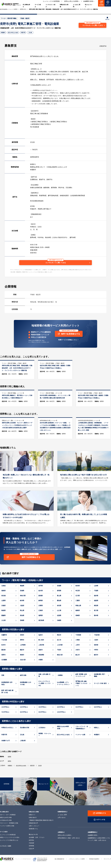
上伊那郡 (23, 650)
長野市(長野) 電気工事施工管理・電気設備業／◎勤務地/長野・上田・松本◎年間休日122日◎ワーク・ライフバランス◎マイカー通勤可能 (63, 9)
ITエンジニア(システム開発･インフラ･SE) (45, 689)
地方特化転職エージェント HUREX (9, 9)
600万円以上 (98, 712)
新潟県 (41, 601)
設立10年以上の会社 (15, 33)
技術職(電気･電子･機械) (100, 680)
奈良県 (59, 611)
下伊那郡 (78, 640)
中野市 (96, 655)
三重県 (78, 606)
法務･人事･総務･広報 (44, 680)
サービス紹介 (4, 837)
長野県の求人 (23, 9)
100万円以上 (5, 712)
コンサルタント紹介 (6, 851)
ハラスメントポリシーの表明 (75, 864)
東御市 (22, 660)
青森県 (22, 591)
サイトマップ (107, 864)
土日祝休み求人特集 (6, 825)
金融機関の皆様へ (89, 2)
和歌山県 (78, 611)
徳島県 (78, 616)
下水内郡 (4, 645)
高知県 (22, 621)
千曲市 (59, 655)
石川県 (78, 601)
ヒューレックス (7, 864)
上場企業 (23, 746)
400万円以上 (61, 712)
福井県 (96, 601)
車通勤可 (4, 33)
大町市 (78, 655)
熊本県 (96, 621)
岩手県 (41, 591)
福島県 (3, 596)
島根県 (3, 616)
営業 (3, 680)
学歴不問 (27, 33)
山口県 (59, 616)
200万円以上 (24, 712)
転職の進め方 (33, 822)
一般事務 (60, 680)
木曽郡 (41, 665)
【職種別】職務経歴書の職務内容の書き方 (41, 825)
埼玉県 (78, 596)
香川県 (96, 616)
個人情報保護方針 (57, 864)
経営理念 (31, 845)
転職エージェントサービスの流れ (10, 842)
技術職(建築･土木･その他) (26, 689)
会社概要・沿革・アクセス (37, 842)
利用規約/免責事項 (93, 864)
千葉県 (96, 596)
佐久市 (59, 645)
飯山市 (78, 660)
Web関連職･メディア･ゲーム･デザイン (63, 689)
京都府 (3, 611)
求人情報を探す (5, 817)
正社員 (35, 33)
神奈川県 (23, 601)
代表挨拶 (31, 848)
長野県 (10, 762)
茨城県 (22, 596)
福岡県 (41, 621)
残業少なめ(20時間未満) (63, 733)
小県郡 (78, 645)
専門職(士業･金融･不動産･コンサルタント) (81, 689)
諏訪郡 (3, 655)
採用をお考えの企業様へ (72, 2)
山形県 (96, 591)
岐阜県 (22, 606)
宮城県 (59, 591)
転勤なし (97, 733)
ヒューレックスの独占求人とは (9, 845)
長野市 (3, 660)
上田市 (78, 650)
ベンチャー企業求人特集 (7, 831)
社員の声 (31, 854)
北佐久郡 (23, 665)
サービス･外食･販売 (100, 689)
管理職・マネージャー (45, 740)
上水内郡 (60, 650)
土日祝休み (42, 733)
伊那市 (22, 640)
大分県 (3, 626)
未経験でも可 (6, 746)
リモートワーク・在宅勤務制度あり (82, 733)
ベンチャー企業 (80, 740)
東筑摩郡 (41, 660)
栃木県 (41, 596)
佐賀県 (59, 621)
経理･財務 (23, 680)
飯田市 (96, 660)
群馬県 (59, 596)
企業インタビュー (34, 831)
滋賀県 (96, 606)
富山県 (59, 601)
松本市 (3, 650)
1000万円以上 (61, 717)
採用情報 (31, 851)
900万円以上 (42, 717)
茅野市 (22, 645)
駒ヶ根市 (41, 645)
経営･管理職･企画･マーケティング (81, 680)
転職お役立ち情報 (34, 817)
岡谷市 (59, 640)
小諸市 (96, 645)
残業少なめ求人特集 (6, 822)
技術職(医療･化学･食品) (7, 689)
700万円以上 (5, 717)
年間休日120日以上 (7, 733)
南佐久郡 (60, 660)
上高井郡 (41, 650)
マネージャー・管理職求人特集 (9, 828)
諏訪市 (22, 655)
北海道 (3, 591)
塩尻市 (41, 640)
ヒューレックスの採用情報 (51, 2)
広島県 (41, 616)
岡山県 (22, 616)
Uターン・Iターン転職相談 (8, 820)
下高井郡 (97, 640)
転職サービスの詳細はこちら (68, 341)
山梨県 (3, 606)
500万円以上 (79, 712)
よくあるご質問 (62, 820)
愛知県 (59, 606)
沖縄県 (59, 626)
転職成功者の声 (33, 828)
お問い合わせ (62, 822)
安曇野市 (4, 640)
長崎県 (78, 621)
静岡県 (41, 606)
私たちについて (34, 839)
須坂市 (41, 655)
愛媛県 (3, 621)
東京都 (3, 601)
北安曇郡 (4, 665)
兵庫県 (41, 611)
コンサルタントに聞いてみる (92, 24)
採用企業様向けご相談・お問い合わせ (69, 843)
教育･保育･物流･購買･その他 (7, 697)
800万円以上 (24, 717)
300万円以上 (42, 712)
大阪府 (22, 611)
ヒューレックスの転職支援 (8, 840)
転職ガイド (32, 820)
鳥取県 (96, 611)
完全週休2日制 (25, 733)
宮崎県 (22, 626)
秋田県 (78, 591)
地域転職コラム (33, 834)
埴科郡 (96, 650)
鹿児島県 (41, 626)
